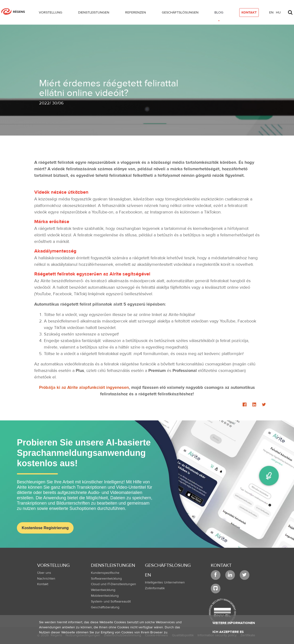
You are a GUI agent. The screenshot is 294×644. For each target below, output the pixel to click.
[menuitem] (51, 14)
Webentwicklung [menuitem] (103, 590)
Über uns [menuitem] (44, 573)
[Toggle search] (290, 11)
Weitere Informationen (234, 623)
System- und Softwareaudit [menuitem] (111, 602)
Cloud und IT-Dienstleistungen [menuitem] (113, 584)
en (271, 13)
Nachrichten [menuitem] (46, 579)
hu (278, 13)
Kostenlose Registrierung (45, 528)
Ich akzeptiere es (228, 632)
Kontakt (221, 565)
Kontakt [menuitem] (43, 584)
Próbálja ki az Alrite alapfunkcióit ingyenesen (84, 387)
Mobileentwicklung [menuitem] (105, 596)
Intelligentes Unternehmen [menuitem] (165, 582)
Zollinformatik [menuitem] (155, 588)
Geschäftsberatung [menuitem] (105, 607)
